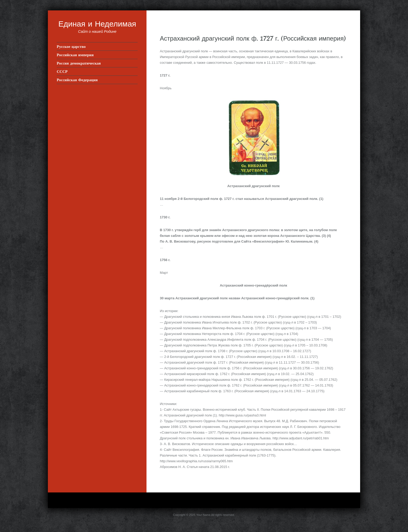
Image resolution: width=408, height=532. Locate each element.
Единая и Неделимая (97, 24)
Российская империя (75, 55)
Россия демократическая (79, 63)
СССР (62, 71)
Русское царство (71, 46)
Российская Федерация (77, 80)
